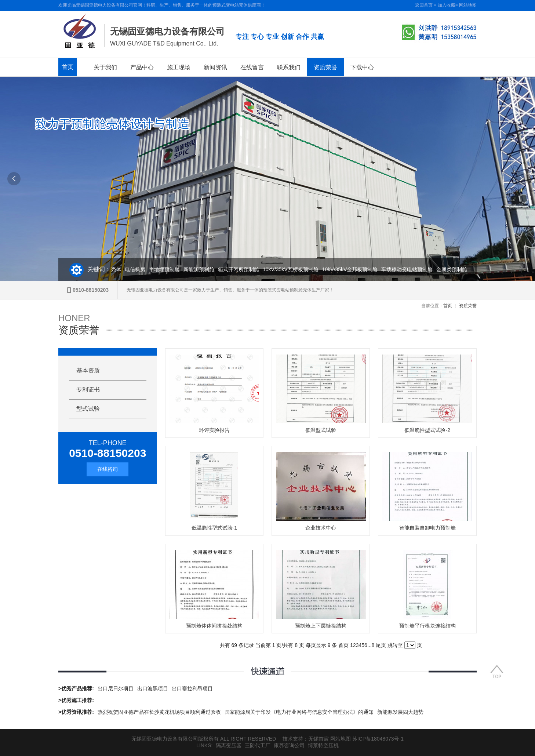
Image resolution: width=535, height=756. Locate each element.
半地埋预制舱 (168, 269)
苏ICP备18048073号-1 (378, 739)
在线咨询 (108, 469)
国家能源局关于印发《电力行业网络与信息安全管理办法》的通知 (299, 712)
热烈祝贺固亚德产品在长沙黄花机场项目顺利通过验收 (159, 712)
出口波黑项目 (153, 688)
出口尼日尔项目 (116, 688)
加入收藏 (447, 5)
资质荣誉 (325, 67)
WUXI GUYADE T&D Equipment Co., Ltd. (164, 43)
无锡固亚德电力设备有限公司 (167, 31)
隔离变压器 (229, 745)
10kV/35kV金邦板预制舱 (354, 269)
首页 (68, 67)
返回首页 (424, 5)
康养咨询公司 (289, 745)
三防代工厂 (258, 745)
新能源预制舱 (203, 269)
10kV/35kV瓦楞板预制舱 (294, 269)
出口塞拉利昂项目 (192, 688)
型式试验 (88, 409)
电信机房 (139, 269)
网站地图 (468, 5)
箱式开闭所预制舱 (242, 269)
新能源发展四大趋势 (400, 712)
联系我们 (289, 67)
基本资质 (88, 370)
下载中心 (362, 67)
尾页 (381, 645)
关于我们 (105, 67)
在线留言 (252, 67)
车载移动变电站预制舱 (411, 269)
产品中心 (142, 67)
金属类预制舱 (455, 269)
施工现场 (179, 67)
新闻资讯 (215, 67)
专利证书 (88, 390)
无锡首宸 (319, 739)
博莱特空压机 (323, 745)
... (370, 645)
